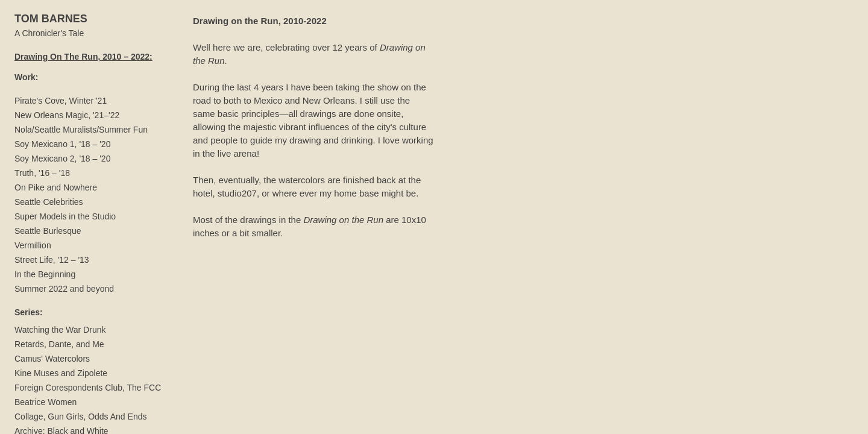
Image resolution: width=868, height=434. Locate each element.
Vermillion (33, 245)
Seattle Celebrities (49, 202)
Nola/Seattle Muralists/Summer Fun (81, 130)
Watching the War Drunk (60, 330)
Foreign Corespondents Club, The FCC (88, 388)
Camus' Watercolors (52, 359)
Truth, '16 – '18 (42, 173)
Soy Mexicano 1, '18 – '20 (62, 144)
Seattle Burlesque (48, 231)
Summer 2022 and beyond (64, 289)
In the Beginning (45, 274)
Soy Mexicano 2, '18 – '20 (62, 159)
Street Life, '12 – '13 (52, 260)
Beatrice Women (46, 402)
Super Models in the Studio (65, 216)
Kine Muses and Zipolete (61, 373)
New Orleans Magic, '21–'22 (67, 115)
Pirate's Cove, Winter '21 (61, 101)
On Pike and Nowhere (56, 187)
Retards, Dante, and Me (59, 344)
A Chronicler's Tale (49, 33)
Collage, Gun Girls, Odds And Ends (80, 417)
